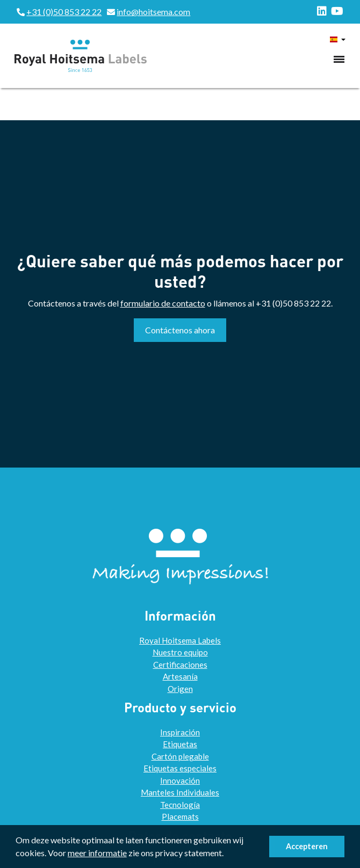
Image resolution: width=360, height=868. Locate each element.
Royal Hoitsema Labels (180, 640)
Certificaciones (180, 665)
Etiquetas (180, 744)
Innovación (180, 781)
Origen (180, 689)
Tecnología (180, 805)
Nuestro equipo (180, 652)
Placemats (180, 816)
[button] (227, 855)
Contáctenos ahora (180, 330)
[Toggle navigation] (339, 59)
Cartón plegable (180, 756)
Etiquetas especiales (180, 768)
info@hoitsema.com (153, 12)
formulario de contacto (163, 303)
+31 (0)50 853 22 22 (64, 12)
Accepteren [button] (307, 846)
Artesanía (180, 676)
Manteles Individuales (180, 792)
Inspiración (180, 732)
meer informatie (97, 853)
